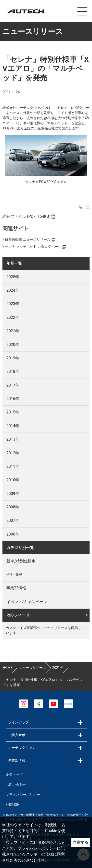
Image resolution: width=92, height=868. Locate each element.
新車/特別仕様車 (21, 561)
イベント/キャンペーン (27, 602)
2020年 (13, 345)
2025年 (13, 277)
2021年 (13, 331)
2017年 (13, 385)
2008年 (13, 507)
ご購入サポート (20, 735)
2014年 (13, 426)
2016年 (13, 399)
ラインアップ (18, 722)
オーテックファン (22, 748)
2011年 (13, 466)
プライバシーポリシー (37, 848)
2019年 (13, 358)
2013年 (13, 439)
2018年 (13, 371)
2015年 (13, 412)
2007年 (13, 520)
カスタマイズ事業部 (26, 11)
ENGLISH (13, 805)
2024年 (13, 290)
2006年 (13, 534)
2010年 (13, 480)
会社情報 (14, 575)
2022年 (13, 317)
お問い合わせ (16, 785)
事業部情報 (16, 588)
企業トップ (14, 775)
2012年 (13, 453)
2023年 (13, 304)
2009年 (13, 494)
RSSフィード (18, 615)
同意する (80, 842)
